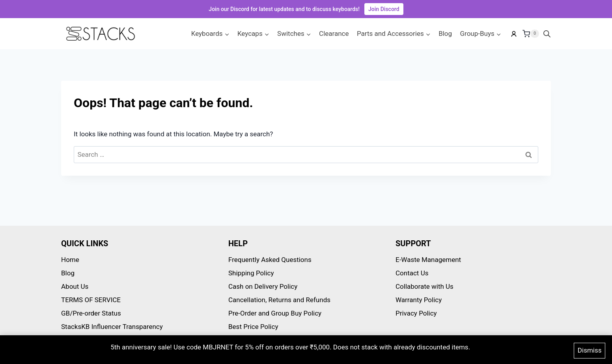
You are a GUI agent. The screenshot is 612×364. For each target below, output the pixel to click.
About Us (75, 286)
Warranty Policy (419, 300)
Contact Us (412, 273)
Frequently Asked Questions (270, 260)
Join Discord (384, 9)
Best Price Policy (253, 327)
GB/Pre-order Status (91, 313)
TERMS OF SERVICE (91, 300)
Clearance (334, 33)
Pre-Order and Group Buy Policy (275, 313)
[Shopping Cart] (531, 34)
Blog (445, 33)
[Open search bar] (547, 34)
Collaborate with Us (424, 286)
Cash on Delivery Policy (263, 286)
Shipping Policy (251, 273)
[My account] (514, 34)
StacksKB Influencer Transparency (112, 327)
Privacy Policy (416, 313)
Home (70, 260)
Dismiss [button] (590, 351)
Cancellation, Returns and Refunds (279, 300)
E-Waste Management (428, 260)
